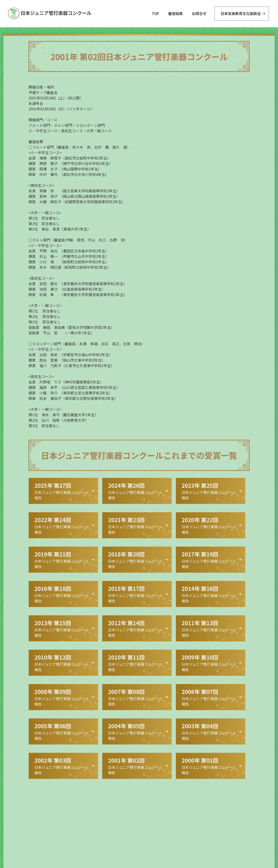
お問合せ (199, 13)
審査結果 (175, 13)
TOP (155, 13)
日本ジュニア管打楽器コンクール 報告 (62, 491)
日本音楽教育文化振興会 (241, 13)
